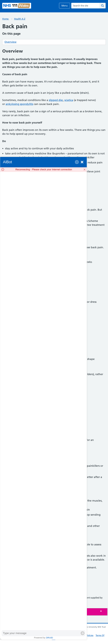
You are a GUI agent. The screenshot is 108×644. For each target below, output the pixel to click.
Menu (65, 6)
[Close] (103, 611)
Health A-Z (20, 19)
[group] (43, 401)
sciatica (69, 100)
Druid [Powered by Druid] (50, 638)
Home (6, 19)
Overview (10, 42)
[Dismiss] (85, 170)
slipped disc (56, 100)
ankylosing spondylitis (19, 104)
